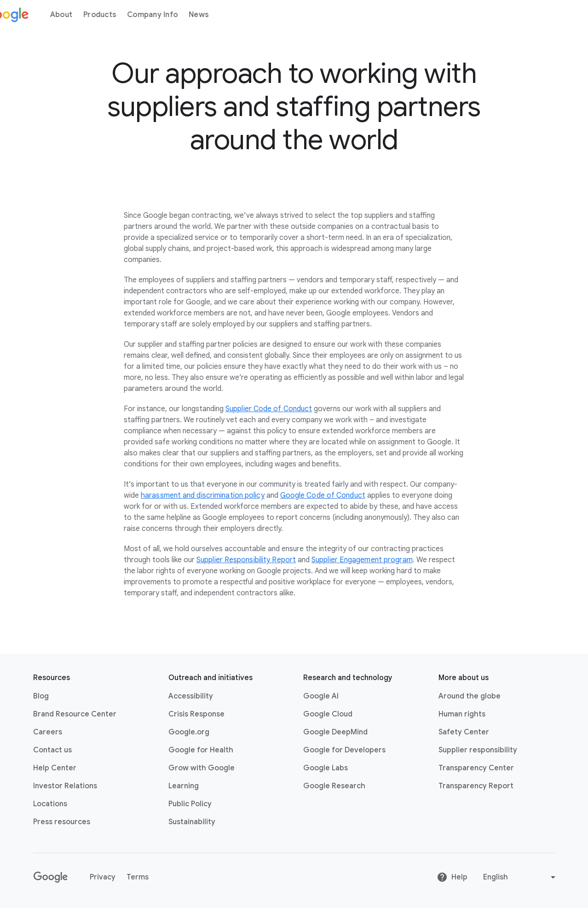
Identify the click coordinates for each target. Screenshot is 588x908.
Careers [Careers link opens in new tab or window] (48, 732)
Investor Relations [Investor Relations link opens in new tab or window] (65, 786)
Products (125, 15)
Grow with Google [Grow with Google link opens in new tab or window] (202, 768)
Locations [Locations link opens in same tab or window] (50, 804)
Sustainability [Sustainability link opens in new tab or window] (192, 822)
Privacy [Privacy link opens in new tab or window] (103, 877)
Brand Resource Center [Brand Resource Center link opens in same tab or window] (75, 714)
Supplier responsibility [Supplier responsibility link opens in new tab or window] (478, 750)
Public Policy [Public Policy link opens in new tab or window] (190, 804)
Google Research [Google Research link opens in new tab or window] (334, 786)
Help (452, 877)
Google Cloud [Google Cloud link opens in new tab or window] (328, 714)
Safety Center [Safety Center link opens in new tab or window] (464, 732)
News (224, 15)
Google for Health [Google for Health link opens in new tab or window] (201, 750)
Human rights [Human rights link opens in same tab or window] (462, 714)
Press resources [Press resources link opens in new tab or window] (62, 822)
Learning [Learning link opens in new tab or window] (184, 786)
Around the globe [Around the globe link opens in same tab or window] (470, 696)
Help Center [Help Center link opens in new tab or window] (55, 768)
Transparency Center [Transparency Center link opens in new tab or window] (476, 768)
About (86, 15)
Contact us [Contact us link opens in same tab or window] (52, 750)
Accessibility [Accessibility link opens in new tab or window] (191, 696)
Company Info (178, 15)
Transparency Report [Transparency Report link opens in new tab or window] (476, 786)
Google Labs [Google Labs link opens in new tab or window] (326, 768)
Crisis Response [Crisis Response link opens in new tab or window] (196, 714)
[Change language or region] (520, 877)
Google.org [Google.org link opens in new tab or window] (189, 732)
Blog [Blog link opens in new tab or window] (41, 696)
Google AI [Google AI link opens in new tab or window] (321, 696)
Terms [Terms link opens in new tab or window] (138, 877)
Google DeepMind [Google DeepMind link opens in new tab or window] (335, 732)
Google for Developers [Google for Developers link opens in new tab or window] (344, 750)
